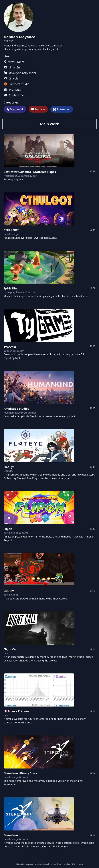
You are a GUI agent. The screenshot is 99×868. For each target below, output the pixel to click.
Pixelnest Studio (19, 84)
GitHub (13, 78)
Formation (64, 109)
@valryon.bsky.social (23, 73)
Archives (40, 109)
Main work (17, 109)
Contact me (16, 95)
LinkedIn (14, 67)
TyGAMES (15, 90)
